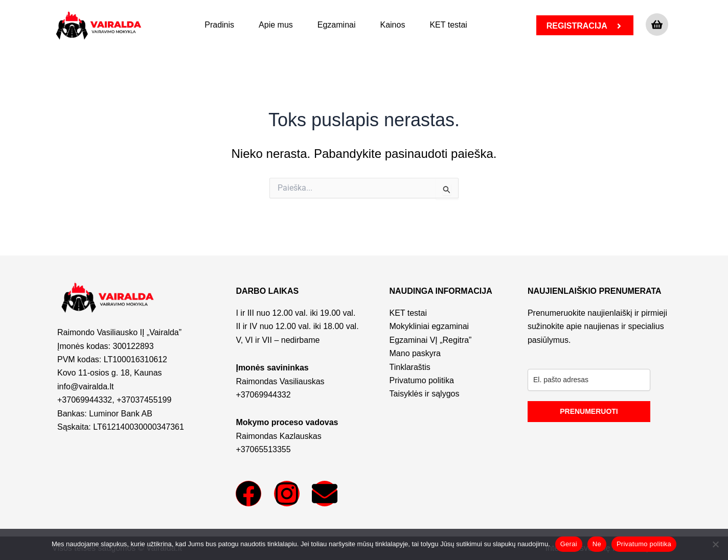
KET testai (448, 25)
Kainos (392, 25)
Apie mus (276, 25)
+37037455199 (144, 400)
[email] (589, 380)
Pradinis (219, 25)
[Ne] (715, 544)
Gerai (569, 544)
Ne (597, 544)
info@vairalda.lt (86, 387)
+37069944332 (85, 400)
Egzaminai (337, 25)
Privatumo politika (644, 544)
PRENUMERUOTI (589, 411)
